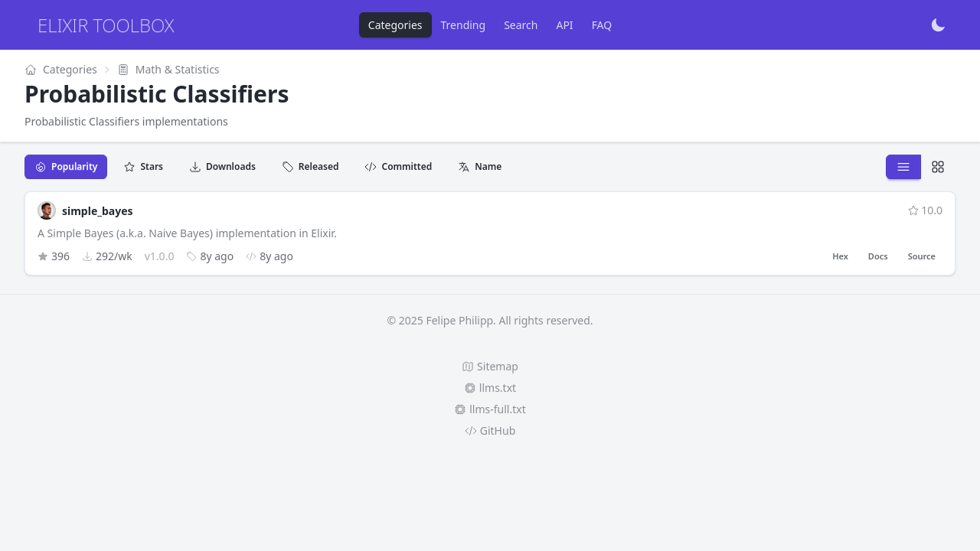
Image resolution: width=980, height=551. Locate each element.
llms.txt (490, 388)
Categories (395, 25)
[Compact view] (903, 167)
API (564, 25)
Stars (143, 166)
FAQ (602, 25)
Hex (840, 256)
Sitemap (490, 366)
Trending (464, 25)
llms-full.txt (490, 409)
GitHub (490, 430)
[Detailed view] (938, 167)
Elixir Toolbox (106, 25)
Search (521, 25)
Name (480, 166)
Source (922, 256)
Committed (398, 166)
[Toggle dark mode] (938, 25)
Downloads (222, 166)
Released (310, 166)
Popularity (66, 166)
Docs (878, 256)
